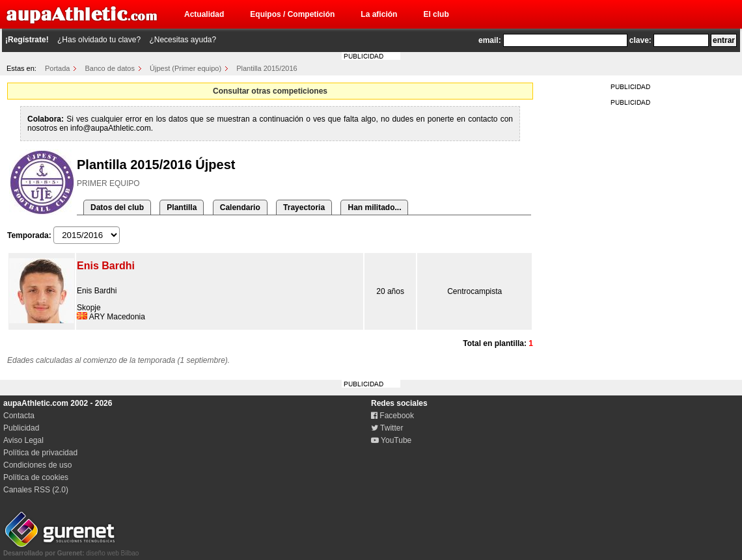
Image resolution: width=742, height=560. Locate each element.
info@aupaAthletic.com (111, 128)
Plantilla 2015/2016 (267, 68)
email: (490, 40)
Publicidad (21, 428)
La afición (379, 14)
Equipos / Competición (292, 14)
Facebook (392, 416)
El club (436, 14)
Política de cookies (36, 477)
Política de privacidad (40, 453)
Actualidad (204, 14)
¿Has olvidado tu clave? (99, 40)
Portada (58, 68)
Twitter (387, 428)
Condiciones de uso (37, 465)
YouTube (391, 440)
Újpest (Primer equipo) (185, 68)
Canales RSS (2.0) (36, 490)
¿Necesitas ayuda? (183, 40)
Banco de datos (110, 68)
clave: (640, 40)
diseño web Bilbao (71, 550)
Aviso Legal (23, 440)
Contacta (19, 416)
